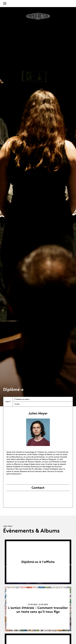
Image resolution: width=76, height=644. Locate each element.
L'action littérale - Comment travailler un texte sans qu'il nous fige (38, 610)
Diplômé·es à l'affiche (38, 562)
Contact (38, 488)
